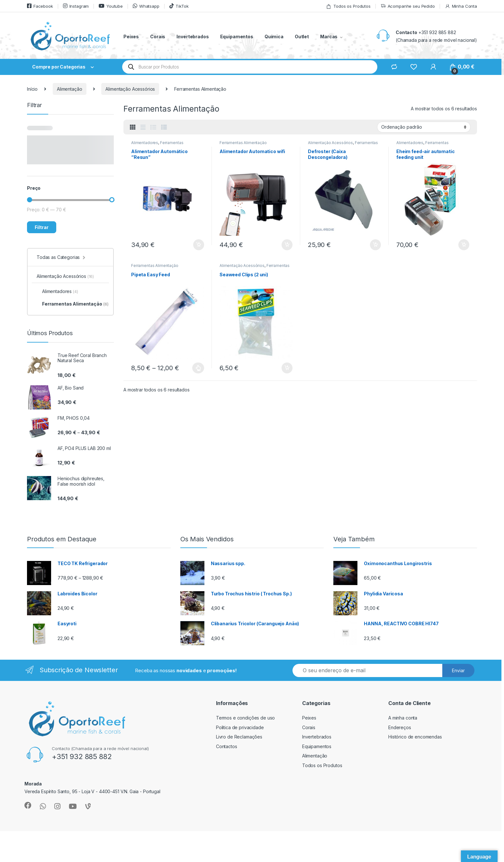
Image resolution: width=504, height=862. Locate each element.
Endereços (400, 727)
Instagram (76, 6)
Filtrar (42, 227)
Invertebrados (193, 37)
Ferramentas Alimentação (243, 143)
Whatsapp (146, 6)
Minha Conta (461, 6)
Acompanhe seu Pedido (408, 6)
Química (274, 37)
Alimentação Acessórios (130, 89)
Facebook (40, 6)
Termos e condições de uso (246, 718)
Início (32, 89)
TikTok (179, 6)
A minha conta (403, 718)
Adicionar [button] (199, 245)
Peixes (131, 37)
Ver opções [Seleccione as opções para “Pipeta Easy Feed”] (198, 368)
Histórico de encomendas (415, 737)
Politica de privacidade (240, 727)
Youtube (111, 6)
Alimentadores (145, 143)
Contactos (227, 746)
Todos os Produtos (348, 6)
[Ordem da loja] (424, 127)
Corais (158, 37)
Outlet (302, 37)
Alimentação (69, 89)
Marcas (329, 37)
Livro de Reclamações (239, 737)
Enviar (458, 670)
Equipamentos (237, 37)
